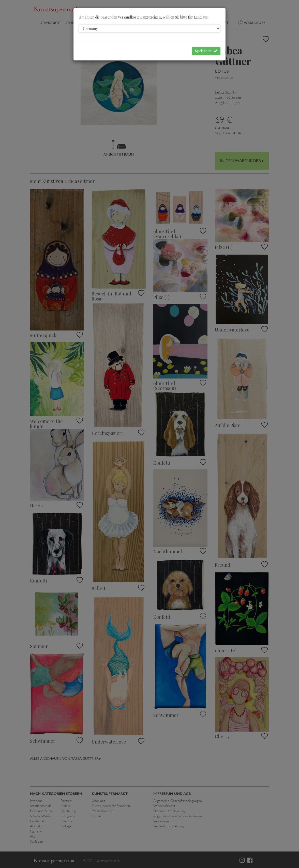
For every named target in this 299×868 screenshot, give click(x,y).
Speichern (206, 51)
